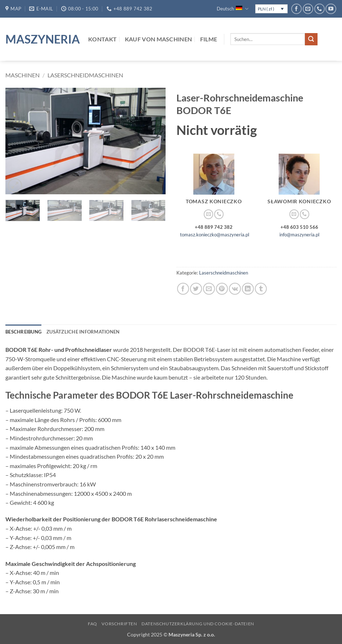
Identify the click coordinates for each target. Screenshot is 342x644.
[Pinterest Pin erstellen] (222, 289)
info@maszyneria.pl (299, 235)
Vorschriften (119, 624)
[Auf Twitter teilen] (196, 289)
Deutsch (232, 9)
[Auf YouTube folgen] (331, 9)
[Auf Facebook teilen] (183, 289)
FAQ (93, 624)
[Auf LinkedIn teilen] (248, 289)
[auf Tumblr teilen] (261, 289)
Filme (209, 39)
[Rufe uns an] (319, 9)
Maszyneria (41, 39)
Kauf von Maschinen (159, 39)
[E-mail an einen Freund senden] (209, 289)
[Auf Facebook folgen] (296, 9)
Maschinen (22, 75)
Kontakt (102, 39)
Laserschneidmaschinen (85, 75)
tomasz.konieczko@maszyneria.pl (215, 235)
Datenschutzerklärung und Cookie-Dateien (198, 624)
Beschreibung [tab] (23, 332)
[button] (15, 185)
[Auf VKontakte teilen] (235, 289)
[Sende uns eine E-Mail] (308, 9)
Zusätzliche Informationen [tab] (83, 332)
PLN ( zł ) (266, 9)
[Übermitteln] (311, 39)
